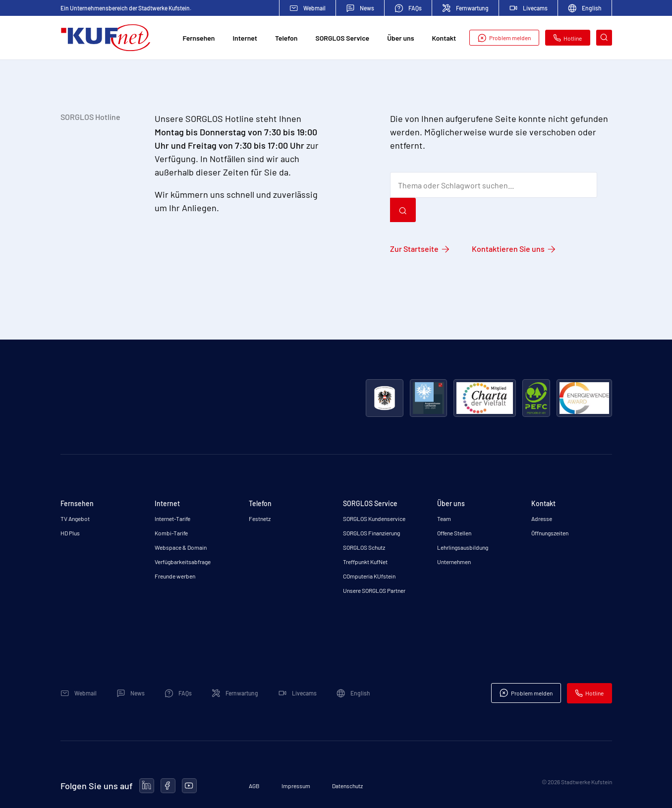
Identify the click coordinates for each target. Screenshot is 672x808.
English (585, 8)
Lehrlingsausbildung (463, 547)
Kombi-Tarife (171, 533)
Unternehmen (454, 562)
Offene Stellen (454, 533)
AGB (254, 786)
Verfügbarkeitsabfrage (183, 562)
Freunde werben (175, 576)
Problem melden (504, 38)
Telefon (286, 38)
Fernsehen (199, 38)
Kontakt (444, 38)
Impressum (296, 786)
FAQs (408, 8)
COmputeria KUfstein (369, 576)
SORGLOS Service (342, 38)
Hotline (567, 38)
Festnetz (260, 519)
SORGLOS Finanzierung (371, 533)
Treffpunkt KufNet (365, 562)
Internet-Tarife (172, 519)
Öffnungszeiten (550, 533)
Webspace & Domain (181, 547)
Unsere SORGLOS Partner (374, 590)
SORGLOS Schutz (364, 547)
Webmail (308, 8)
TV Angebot (75, 519)
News (360, 8)
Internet (245, 38)
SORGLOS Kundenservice (374, 519)
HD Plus (70, 533)
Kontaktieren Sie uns (508, 249)
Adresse (542, 519)
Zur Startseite (414, 249)
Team (444, 519)
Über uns (400, 38)
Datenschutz (347, 786)
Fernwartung (465, 8)
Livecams (528, 8)
